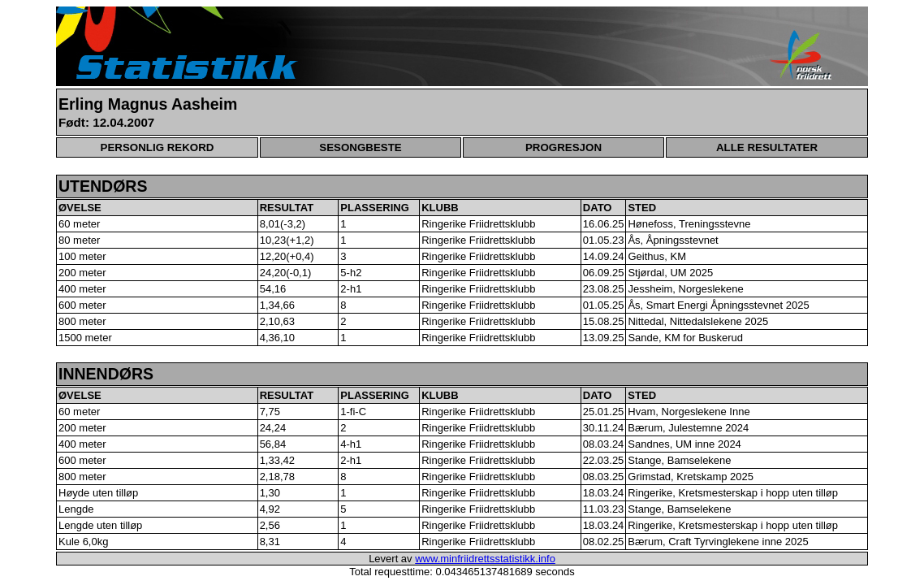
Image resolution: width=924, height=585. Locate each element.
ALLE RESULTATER (767, 147)
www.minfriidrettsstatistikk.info (485, 559)
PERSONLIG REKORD (158, 147)
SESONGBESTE (360, 147)
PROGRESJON (563, 147)
